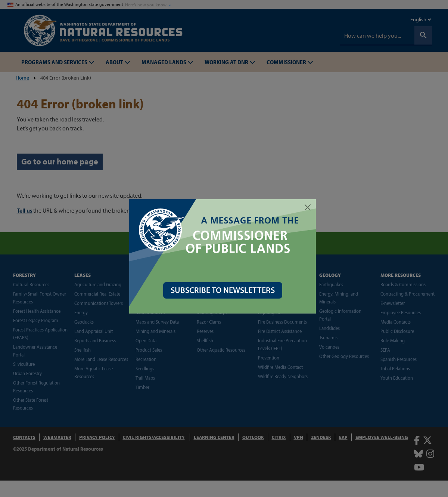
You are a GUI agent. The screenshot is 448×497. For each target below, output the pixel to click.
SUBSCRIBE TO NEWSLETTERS (224, 290)
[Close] (309, 207)
